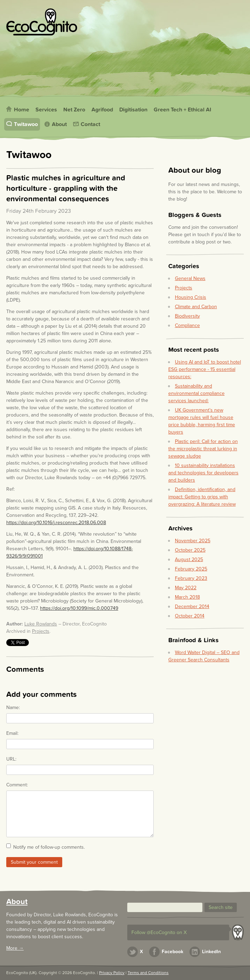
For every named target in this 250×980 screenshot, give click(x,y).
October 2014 (190, 616)
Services (46, 110)
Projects (41, 631)
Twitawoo (26, 124)
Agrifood (102, 110)
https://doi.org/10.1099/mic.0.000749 (79, 608)
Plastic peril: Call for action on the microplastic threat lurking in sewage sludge (203, 449)
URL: (11, 759)
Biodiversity (187, 316)
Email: (12, 733)
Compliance (187, 325)
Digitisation (133, 110)
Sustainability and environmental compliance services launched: (196, 393)
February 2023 (191, 578)
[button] (221, 907)
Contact (90, 124)
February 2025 (191, 569)
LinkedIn (211, 952)
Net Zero (74, 110)
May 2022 (186, 588)
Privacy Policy (112, 973)
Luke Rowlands (41, 624)
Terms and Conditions (148, 973)
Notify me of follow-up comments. (49, 847)
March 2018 (187, 597)
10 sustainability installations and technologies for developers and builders (203, 473)
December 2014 (192, 606)
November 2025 (193, 541)
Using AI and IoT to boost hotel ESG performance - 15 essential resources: (205, 369)
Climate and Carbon (196, 307)
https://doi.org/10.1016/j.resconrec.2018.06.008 (56, 523)
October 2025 (190, 550)
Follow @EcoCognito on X (159, 932)
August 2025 (189, 559)
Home (22, 110)
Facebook (172, 952)
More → (15, 948)
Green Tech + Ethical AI (182, 110)
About (59, 124)
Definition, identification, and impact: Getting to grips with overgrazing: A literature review (202, 497)
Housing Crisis (191, 297)
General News (190, 278)
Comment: (17, 785)
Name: (13, 707)
